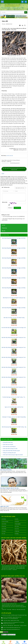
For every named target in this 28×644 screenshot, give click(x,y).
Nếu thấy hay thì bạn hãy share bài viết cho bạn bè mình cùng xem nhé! (14, 169)
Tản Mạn (4, 531)
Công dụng (4, 228)
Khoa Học (4, 526)
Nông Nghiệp (18, 524)
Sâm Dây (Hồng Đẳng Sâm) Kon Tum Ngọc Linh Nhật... (14, 238)
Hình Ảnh (17, 522)
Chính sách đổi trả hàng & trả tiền (10, 449)
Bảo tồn (4, 231)
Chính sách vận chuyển (8, 444)
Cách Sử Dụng (5, 522)
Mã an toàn (5, 202)
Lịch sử (3, 225)
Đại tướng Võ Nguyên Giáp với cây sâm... (10, 488)
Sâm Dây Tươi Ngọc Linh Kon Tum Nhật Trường (14, 318)
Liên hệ (17, 519)
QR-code (4, 635)
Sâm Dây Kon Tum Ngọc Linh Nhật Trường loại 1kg (14, 298)
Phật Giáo (17, 531)
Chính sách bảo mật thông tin (9, 447)
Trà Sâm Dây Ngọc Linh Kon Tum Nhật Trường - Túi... (14, 397)
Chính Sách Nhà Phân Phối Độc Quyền (11, 451)
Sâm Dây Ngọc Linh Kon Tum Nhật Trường (14, 538)
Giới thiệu (4, 519)
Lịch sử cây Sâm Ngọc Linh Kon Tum (11, 216)
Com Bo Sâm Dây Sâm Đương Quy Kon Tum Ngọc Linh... (14, 328)
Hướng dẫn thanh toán (8, 442)
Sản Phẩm (4, 529)
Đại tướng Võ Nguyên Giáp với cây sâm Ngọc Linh (14, 219)
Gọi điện (4, 643)
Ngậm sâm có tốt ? (5, 506)
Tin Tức (4, 534)
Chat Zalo (17, 643)
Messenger (25, 643)
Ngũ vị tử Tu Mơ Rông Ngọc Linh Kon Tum (14, 407)
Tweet (3, 174)
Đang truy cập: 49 (11, 635)
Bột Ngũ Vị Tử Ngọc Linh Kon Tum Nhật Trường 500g (14, 417)
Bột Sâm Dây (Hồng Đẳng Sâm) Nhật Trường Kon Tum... (14, 337)
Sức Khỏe (4, 524)
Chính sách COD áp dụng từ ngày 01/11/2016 (13, 455)
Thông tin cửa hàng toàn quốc (9, 453)
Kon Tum (17, 529)
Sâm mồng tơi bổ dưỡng (6, 470)
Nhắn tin (11, 643)
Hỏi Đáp (17, 534)
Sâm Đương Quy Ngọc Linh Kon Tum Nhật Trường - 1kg (14, 427)
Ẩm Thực (17, 526)
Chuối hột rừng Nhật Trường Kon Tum (13, 576)
